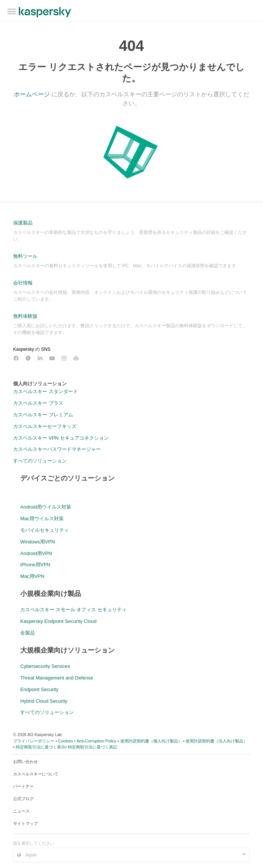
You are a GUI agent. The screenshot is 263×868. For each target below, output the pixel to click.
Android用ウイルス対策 (46, 507)
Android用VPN (36, 553)
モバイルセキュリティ (45, 530)
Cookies (66, 741)
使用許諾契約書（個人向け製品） (151, 741)
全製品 (28, 633)
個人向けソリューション (40, 384)
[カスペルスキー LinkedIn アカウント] (40, 358)
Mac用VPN (32, 576)
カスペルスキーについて (36, 774)
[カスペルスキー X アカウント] (28, 358)
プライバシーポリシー (34, 741)
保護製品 (23, 223)
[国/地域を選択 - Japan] (131, 855)
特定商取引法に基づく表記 (93, 747)
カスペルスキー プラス (38, 403)
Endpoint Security (39, 689)
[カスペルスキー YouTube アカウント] (52, 358)
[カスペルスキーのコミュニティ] (76, 358)
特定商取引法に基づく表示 (40, 747)
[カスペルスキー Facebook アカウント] (16, 358)
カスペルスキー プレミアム (43, 415)
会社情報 (23, 283)
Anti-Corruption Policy (96, 741)
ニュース (21, 811)
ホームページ (32, 94)
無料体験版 (25, 316)
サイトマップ (25, 823)
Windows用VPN (37, 542)
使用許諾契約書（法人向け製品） (216, 741)
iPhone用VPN (35, 565)
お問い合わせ (25, 762)
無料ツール (25, 256)
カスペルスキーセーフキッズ (45, 426)
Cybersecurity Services (45, 666)
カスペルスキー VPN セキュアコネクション (61, 438)
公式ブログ (23, 799)
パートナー (23, 786)
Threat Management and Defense (57, 678)
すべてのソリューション (40, 461)
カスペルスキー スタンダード (46, 391)
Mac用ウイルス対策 (42, 519)
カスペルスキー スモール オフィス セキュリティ (73, 610)
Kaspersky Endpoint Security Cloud (58, 621)
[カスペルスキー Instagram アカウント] (64, 358)
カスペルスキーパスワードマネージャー (57, 449)
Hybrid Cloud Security (44, 701)
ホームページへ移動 (45, 12)
